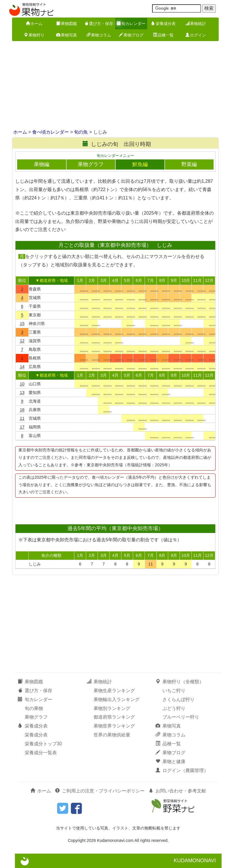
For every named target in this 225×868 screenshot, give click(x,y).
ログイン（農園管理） (182, 770)
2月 (92, 280)
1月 (80, 280)
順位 (22, 280)
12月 (209, 280)
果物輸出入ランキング (117, 699)
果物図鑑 (67, 24)
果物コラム (99, 35)
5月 (127, 280)
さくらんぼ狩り (179, 699)
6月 (139, 280)
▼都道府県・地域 (51, 280)
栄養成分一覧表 (41, 753)
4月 (115, 280)
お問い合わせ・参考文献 (177, 791)
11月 (197, 280)
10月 (186, 280)
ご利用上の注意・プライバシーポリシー (100, 791)
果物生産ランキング (114, 691)
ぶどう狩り (174, 708)
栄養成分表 (163, 24)
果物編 (42, 164)
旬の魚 (81, 132)
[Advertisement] (113, 86)
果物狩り (34, 35)
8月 (162, 280)
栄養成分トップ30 (43, 744)
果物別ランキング (112, 708)
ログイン (196, 35)
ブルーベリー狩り (181, 717)
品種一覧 (163, 35)
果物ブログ (131, 35)
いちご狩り (174, 691)
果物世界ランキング (114, 726)
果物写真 (67, 35)
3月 (104, 280)
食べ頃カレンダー (51, 132)
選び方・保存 (99, 24)
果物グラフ (91, 164)
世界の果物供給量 (112, 735)
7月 (151, 280)
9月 (174, 280)
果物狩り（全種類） (180, 682)
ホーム (34, 24)
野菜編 (189, 164)
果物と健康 (170, 762)
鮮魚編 (140, 164)
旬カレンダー (131, 24)
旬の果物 (34, 708)
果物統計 (196, 24)
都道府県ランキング (114, 717)
